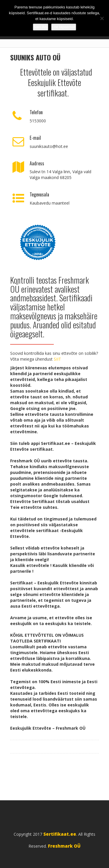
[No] (102, 18)
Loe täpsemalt (64, 27)
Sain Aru (41, 27)
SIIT (57, 359)
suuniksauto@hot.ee (49, 146)
